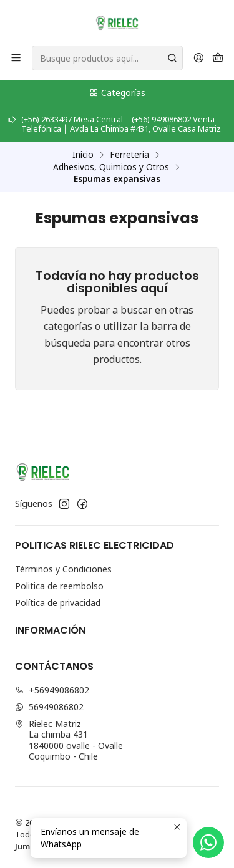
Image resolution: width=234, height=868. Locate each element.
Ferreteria (129, 155)
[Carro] (218, 58)
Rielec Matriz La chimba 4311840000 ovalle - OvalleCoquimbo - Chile (69, 740)
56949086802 (49, 707)
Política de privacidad (58, 603)
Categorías (117, 93)
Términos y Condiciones (63, 569)
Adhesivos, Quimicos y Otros (111, 167)
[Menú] (16, 58)
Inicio (83, 155)
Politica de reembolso (59, 586)
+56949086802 (52, 690)
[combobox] (107, 58)
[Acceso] (199, 58)
